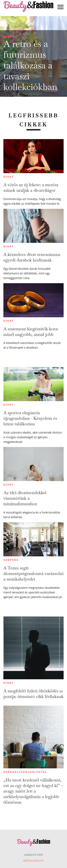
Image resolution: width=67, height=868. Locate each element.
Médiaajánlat (33, 861)
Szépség (11, 560)
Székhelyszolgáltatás (25, 772)
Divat (9, 37)
